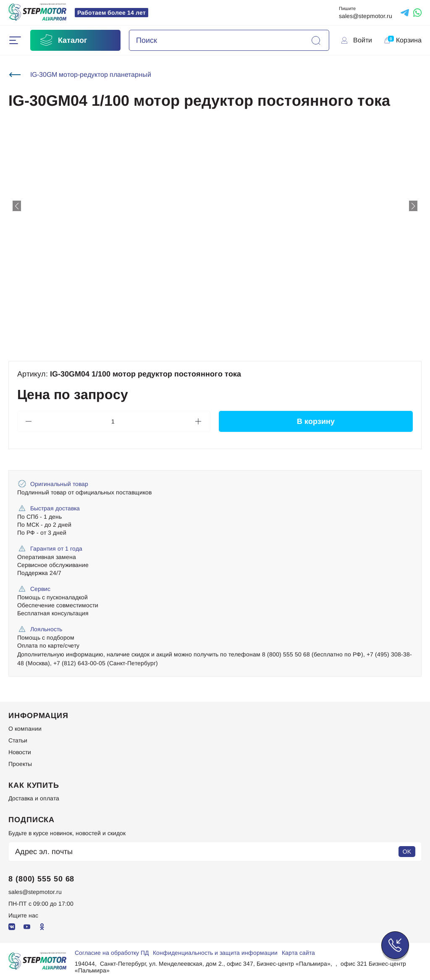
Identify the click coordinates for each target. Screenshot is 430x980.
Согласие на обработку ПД (112, 953)
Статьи (18, 740)
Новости (20, 752)
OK (407, 852)
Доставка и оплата (34, 798)
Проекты (20, 764)
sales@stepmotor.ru (366, 16)
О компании (25, 729)
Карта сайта (298, 953)
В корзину (316, 421)
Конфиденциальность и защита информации (215, 953)
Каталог (63, 40)
